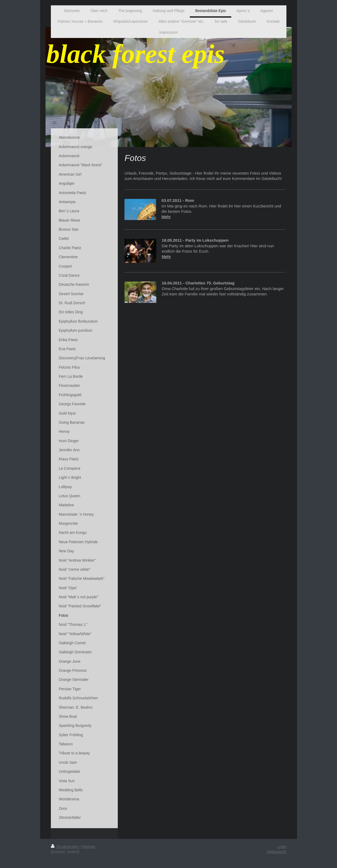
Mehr (166, 217)
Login (282, 847)
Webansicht (277, 852)
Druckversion (65, 847)
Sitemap (88, 847)
